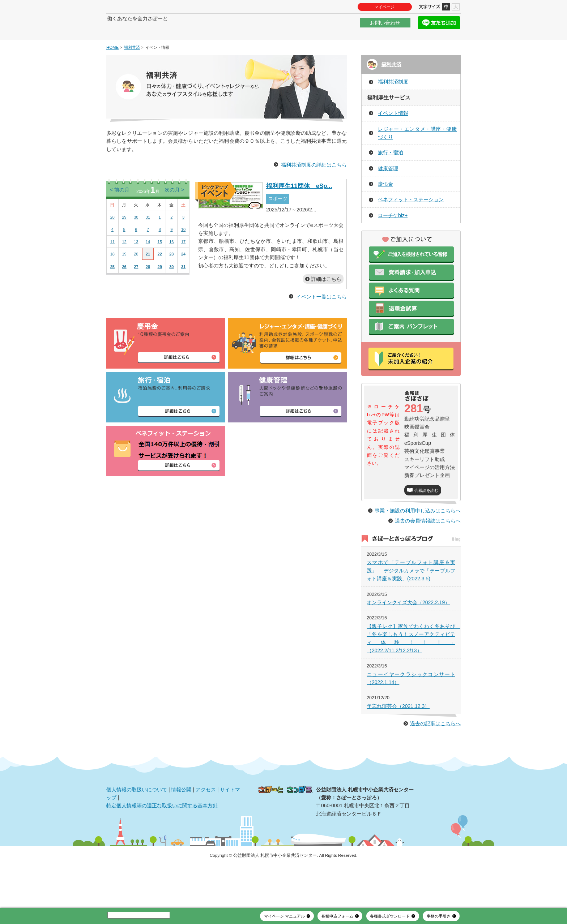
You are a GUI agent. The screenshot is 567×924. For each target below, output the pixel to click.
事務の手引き (439, 916)
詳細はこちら (326, 301)
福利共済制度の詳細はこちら (314, 186)
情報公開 (181, 827)
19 (124, 276)
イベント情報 (393, 135)
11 (112, 263)
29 (124, 239)
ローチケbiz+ (393, 237)
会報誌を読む (426, 512)
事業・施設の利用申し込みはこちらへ (418, 548)
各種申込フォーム (337, 916)
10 (183, 251)
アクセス (206, 827)
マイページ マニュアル (284, 916)
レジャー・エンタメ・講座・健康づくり (417, 155)
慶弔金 (385, 206)
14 (148, 263)
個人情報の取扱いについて (137, 827)
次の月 (174, 211)
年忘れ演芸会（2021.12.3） (398, 744)
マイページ (385, 7)
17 (183, 263)
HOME (112, 69)
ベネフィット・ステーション (411, 222)
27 (136, 288)
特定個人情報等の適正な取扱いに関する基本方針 (162, 843)
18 (112, 276)
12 (124, 263)
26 (124, 288)
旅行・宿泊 (391, 175)
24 (183, 276)
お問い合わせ (385, 27)
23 (171, 276)
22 (160, 276)
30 (136, 239)
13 (136, 263)
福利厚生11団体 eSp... (299, 208)
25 (112, 288)
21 (148, 276)
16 (171, 263)
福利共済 (132, 69)
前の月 (120, 211)
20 (136, 276)
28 (112, 239)
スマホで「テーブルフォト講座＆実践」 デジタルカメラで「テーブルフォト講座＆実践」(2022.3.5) (411, 608)
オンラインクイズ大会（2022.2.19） (408, 640)
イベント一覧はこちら (321, 319)
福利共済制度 (393, 104)
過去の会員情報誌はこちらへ (428, 558)
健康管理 (388, 190)
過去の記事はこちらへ (435, 761)
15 (160, 263)
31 (148, 239)
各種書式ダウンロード (390, 916)
